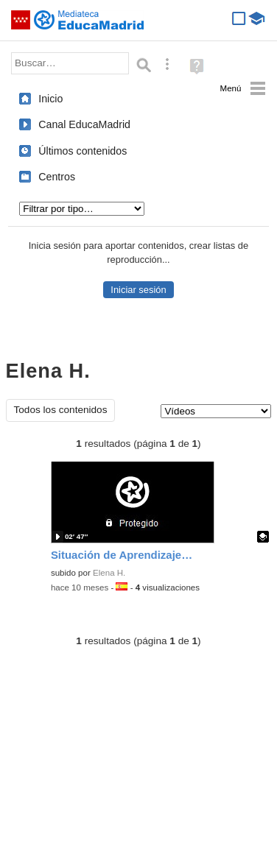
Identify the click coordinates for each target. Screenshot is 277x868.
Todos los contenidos (61, 410)
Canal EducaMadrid (84, 124)
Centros (57, 177)
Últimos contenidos (83, 151)
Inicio (50, 99)
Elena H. (109, 573)
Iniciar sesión (138, 290)
